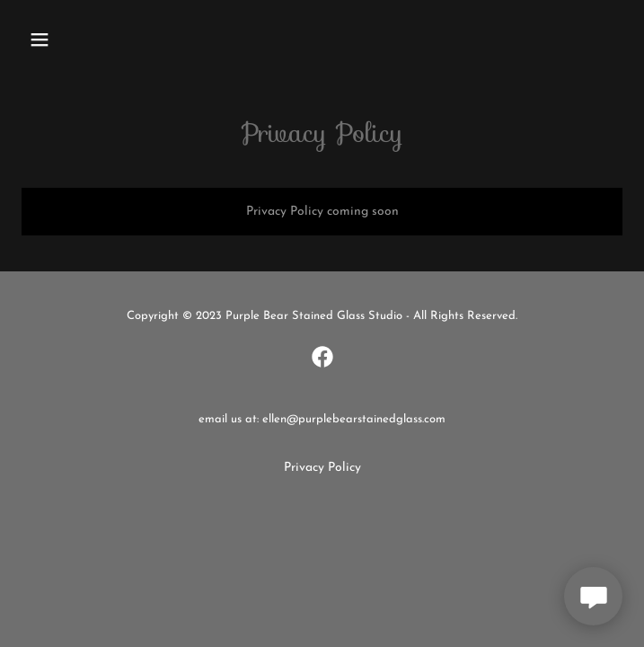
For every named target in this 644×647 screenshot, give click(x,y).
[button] (66, 40)
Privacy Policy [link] (322, 468)
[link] (322, 357)
